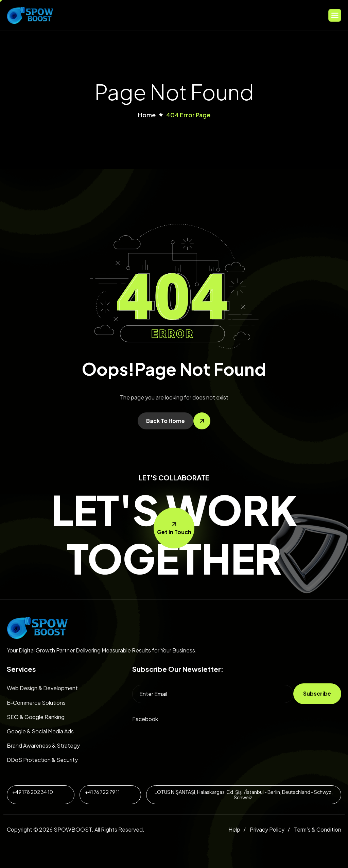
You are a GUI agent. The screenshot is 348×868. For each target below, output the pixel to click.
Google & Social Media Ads (40, 731)
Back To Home (166, 421)
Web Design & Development (42, 688)
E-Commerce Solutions (36, 703)
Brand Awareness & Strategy (43, 745)
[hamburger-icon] (335, 15)
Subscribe (317, 693)
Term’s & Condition (318, 829)
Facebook (145, 719)
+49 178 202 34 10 (33, 792)
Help (234, 829)
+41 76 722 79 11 (102, 792)
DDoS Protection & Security (42, 760)
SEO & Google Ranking (36, 717)
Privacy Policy (267, 829)
